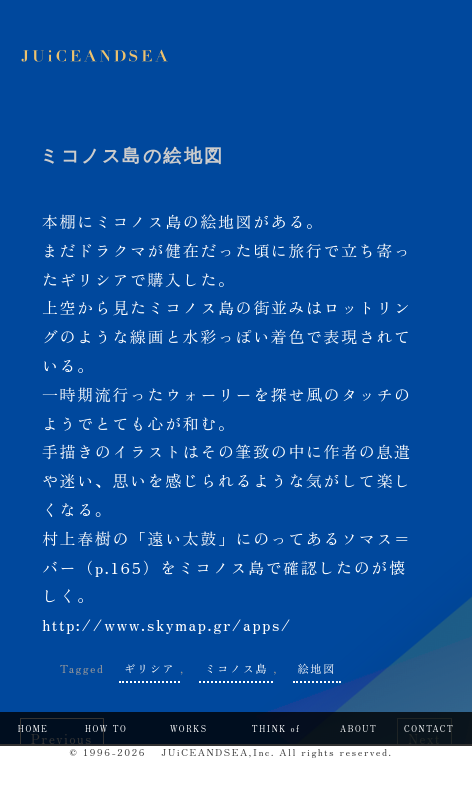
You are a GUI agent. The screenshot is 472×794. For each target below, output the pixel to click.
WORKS (189, 728)
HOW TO (106, 728)
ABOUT (358, 728)
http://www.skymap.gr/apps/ (167, 624)
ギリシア (149, 668)
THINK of (276, 728)
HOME (33, 728)
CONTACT (429, 728)
